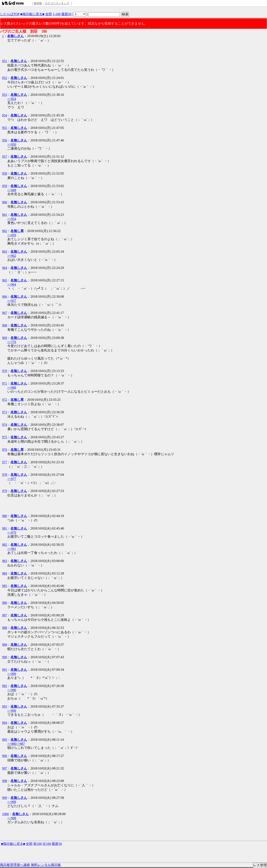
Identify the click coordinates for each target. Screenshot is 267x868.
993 (5, 706)
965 (5, 280)
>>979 (12, 533)
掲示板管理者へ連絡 (15, 865)
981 (5, 528)
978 (5, 475)
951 (5, 61)
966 (5, 297)
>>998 (12, 802)
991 (5, 670)
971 (5, 383)
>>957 (12, 301)
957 (5, 157)
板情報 (38, 3)
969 (5, 338)
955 (5, 128)
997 (5, 768)
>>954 (12, 219)
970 (5, 371)
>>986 (12, 744)
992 (5, 686)
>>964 (12, 284)
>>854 (12, 99)
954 (5, 115)
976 (5, 450)
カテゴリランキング (57, 3)
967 (5, 313)
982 (5, 545)
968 (5, 325)
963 (5, 252)
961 (5, 215)
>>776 (12, 342)
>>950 (12, 144)
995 (5, 740)
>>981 (12, 549)
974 (5, 425)
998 (5, 781)
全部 (49, 14)
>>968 (12, 388)
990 (5, 657)
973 (5, 412)
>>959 (12, 235)
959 (5, 186)
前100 (38, 844)
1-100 (57, 14)
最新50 (66, 14)
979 (5, 491)
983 (5, 561)
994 (5, 723)
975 (5, 437)
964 (5, 268)
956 (5, 140)
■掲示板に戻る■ (32, 14)
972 (5, 400)
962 (5, 231)
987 (5, 615)
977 (5, 462)
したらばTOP (10, 14)
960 (5, 202)
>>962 (12, 256)
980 (5, 516)
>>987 (20, 744)
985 (5, 586)
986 (5, 603)
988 (5, 628)
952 (5, 78)
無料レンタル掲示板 (46, 865)
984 (5, 573)
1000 (5, 814)
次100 (47, 844)
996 (5, 756)
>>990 (12, 674)
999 (5, 798)
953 (5, 95)
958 (5, 173)
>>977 (12, 479)
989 (5, 645)
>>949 (12, 190)
